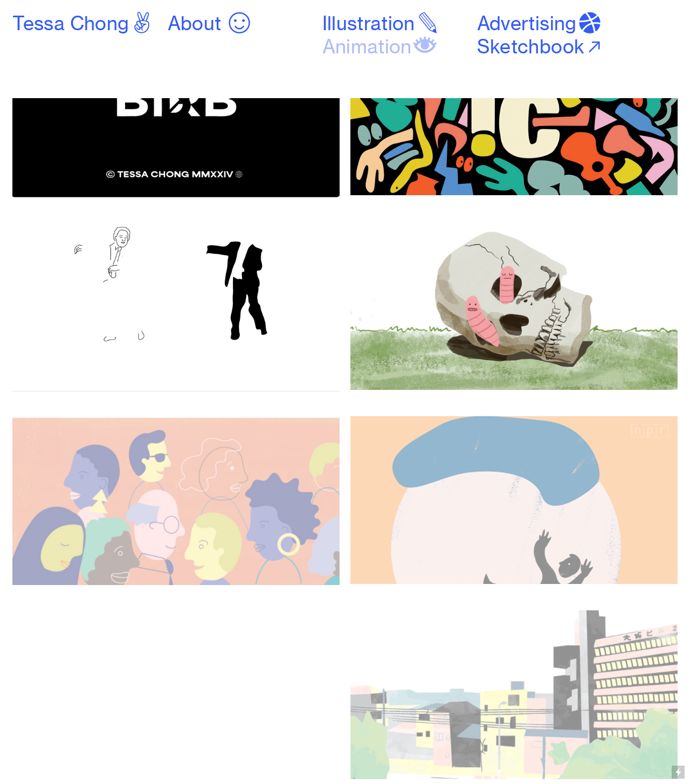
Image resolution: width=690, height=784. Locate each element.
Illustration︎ (382, 23)
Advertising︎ (540, 23)
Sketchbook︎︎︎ (541, 47)
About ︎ (210, 23)
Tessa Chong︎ (84, 23)
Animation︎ (380, 47)
